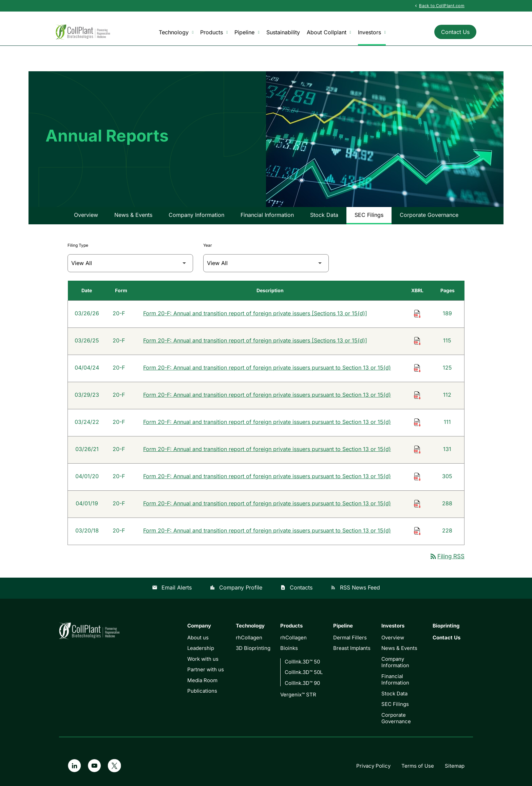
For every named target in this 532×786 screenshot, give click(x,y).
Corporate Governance (429, 215)
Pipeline (247, 32)
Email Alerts (172, 587)
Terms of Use (418, 766)
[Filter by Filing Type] (130, 263)
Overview (86, 215)
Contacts (296, 587)
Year (208, 245)
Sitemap (455, 766)
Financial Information (267, 215)
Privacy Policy (373, 766)
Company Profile (236, 587)
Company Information (196, 215)
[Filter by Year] (266, 263)
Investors (372, 32)
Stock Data (324, 215)
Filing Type (78, 245)
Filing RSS (447, 556)
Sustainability (283, 32)
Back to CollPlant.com (439, 5)
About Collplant (329, 32)
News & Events (133, 215)
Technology (176, 32)
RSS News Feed (355, 587)
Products (214, 32)
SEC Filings (369, 215)
